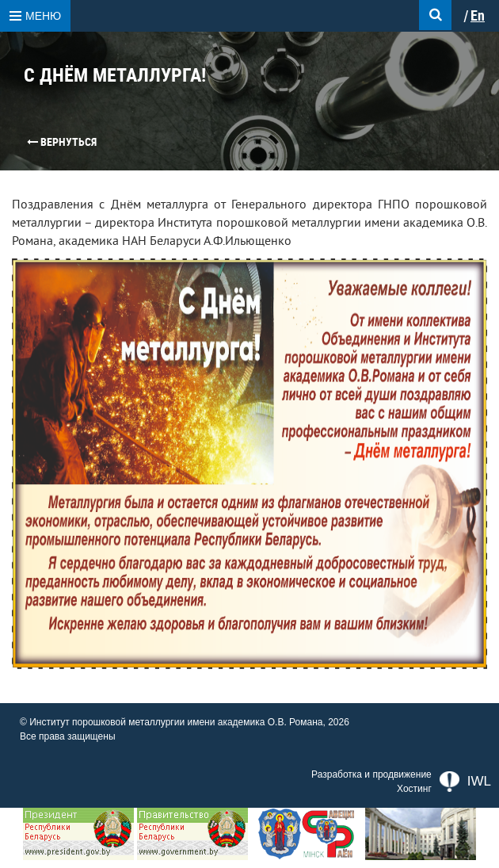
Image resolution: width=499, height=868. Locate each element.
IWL (465, 782)
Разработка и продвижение (371, 774)
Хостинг (414, 789)
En (478, 16)
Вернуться (62, 142)
